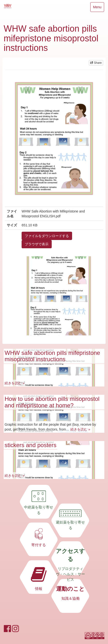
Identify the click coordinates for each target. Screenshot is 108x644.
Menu (97, 8)
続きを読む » (15, 383)
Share (96, 63)
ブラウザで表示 (37, 244)
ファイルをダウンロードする (47, 236)
